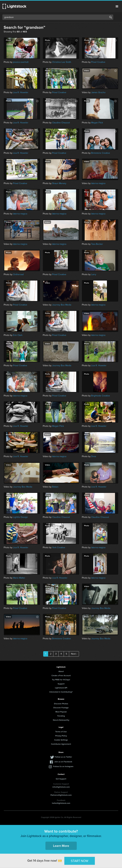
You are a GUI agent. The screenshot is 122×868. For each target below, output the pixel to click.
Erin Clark (18, 335)
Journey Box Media (62, 305)
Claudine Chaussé (61, 123)
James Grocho (98, 92)
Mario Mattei (19, 578)
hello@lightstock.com (61, 803)
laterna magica (98, 183)
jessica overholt (21, 62)
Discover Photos (61, 704)
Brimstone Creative (101, 153)
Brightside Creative (101, 396)
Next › (74, 654)
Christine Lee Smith (62, 62)
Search (111, 17)
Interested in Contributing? (61, 692)
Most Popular (61, 712)
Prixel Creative (98, 62)
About (61, 671)
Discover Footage (61, 708)
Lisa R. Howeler (21, 92)
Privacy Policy (61, 736)
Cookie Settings (61, 740)
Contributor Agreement (61, 744)
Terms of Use (61, 732)
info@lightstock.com (61, 787)
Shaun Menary (59, 183)
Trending (61, 716)
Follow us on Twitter (63, 757)
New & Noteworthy (61, 720)
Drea (94, 456)
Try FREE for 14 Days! (61, 680)
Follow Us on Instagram (63, 766)
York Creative (59, 547)
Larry (94, 274)
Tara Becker (97, 244)
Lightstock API (61, 688)
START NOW (80, 861)
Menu (117, 6)
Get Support (61, 779)
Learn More (61, 846)
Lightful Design (20, 517)
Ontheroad (18, 274)
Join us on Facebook (63, 762)
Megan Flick (97, 123)
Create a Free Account (61, 675)
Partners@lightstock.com (61, 795)
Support (61, 684)
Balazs (55, 487)
